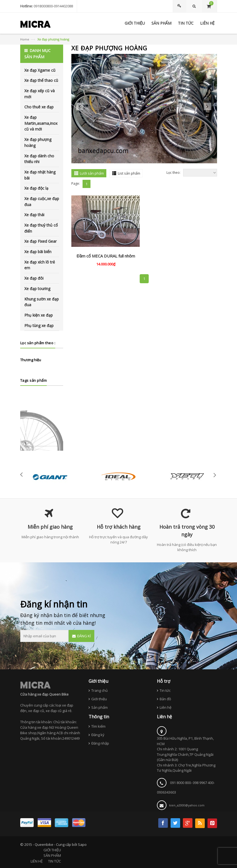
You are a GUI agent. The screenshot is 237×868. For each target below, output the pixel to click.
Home (25, 39)
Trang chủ (100, 690)
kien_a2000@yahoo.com (187, 805)
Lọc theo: (173, 173)
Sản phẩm (100, 707)
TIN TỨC (55, 861)
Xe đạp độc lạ (36, 188)
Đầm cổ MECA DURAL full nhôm (106, 256)
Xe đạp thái (34, 215)
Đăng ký (98, 735)
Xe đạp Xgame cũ (40, 70)
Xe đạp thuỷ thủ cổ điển (41, 228)
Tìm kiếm (98, 726)
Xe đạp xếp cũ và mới (40, 94)
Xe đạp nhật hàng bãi (40, 175)
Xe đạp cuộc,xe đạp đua (42, 202)
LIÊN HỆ (37, 861)
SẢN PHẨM (52, 855)
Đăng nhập (100, 743)
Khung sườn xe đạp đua (42, 302)
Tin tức (165, 690)
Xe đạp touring (37, 289)
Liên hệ (166, 707)
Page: (76, 183)
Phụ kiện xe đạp (39, 315)
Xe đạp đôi (34, 278)
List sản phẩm (129, 173)
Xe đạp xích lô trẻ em (40, 265)
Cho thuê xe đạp (39, 107)
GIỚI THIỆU (52, 850)
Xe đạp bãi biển (38, 252)
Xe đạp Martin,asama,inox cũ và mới (41, 123)
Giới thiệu (99, 699)
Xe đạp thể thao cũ (41, 80)
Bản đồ (165, 699)
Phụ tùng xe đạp (39, 325)
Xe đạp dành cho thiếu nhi (39, 159)
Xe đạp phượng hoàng (38, 142)
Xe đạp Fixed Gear (40, 241)
